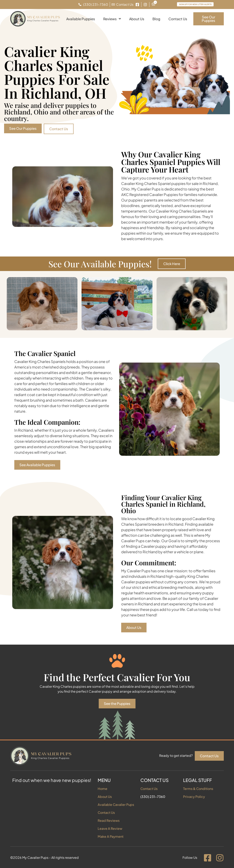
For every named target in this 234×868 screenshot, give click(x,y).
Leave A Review (110, 828)
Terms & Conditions (198, 789)
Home (102, 789)
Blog (156, 19)
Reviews (112, 19)
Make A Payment (111, 836)
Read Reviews (109, 820)
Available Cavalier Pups (116, 805)
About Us (137, 19)
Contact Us (178, 19)
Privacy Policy (194, 797)
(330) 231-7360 (153, 797)
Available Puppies (81, 19)
